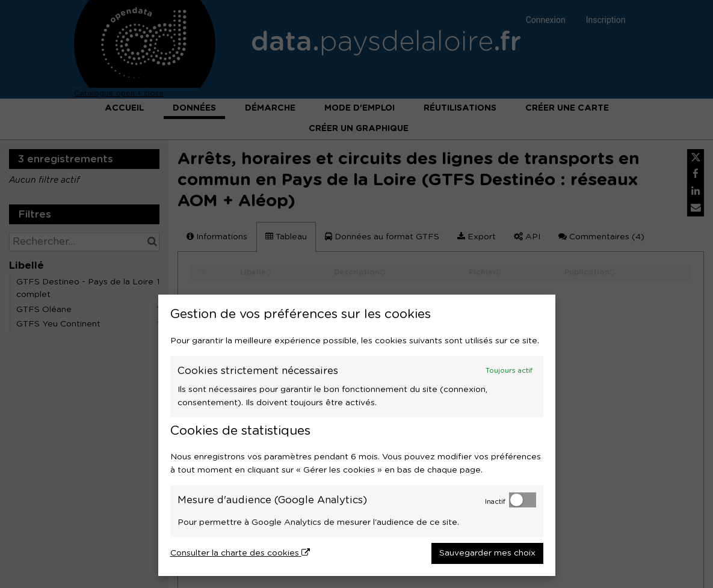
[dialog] (357, 435)
